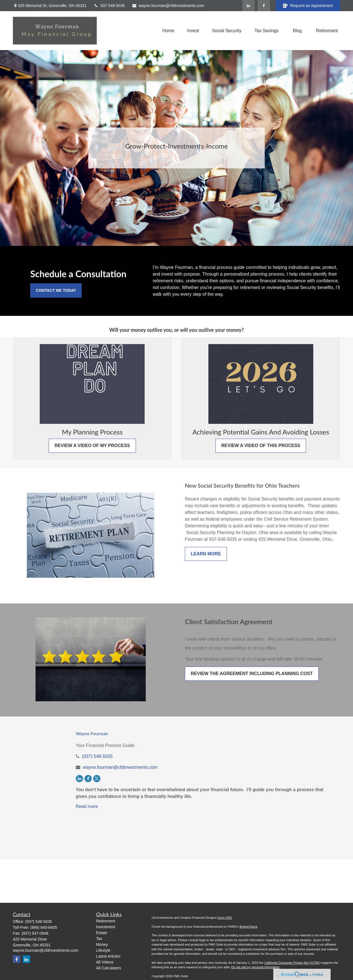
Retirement (106, 921)
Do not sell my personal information (255, 967)
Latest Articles (108, 956)
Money (102, 944)
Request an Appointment (308, 6)
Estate (102, 933)
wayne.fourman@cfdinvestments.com (168, 6)
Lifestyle (103, 950)
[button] (168, 31)
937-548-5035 (109, 6)
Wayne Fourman (92, 733)
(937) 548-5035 (97, 756)
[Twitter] (97, 779)
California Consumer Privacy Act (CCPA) (292, 963)
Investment (106, 927)
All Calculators (109, 968)
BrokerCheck (248, 927)
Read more (87, 806)
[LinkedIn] (249, 6)
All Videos (105, 962)
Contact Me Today (56, 290)
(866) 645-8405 (44, 927)
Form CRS (225, 918)
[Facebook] (264, 6)
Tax (99, 939)
